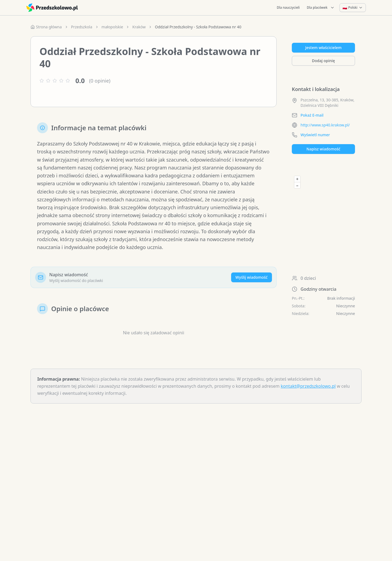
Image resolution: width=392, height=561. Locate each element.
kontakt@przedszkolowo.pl (308, 386)
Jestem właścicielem (323, 48)
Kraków (139, 27)
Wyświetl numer (315, 135)
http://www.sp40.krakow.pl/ (325, 125)
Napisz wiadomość (323, 149)
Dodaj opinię (323, 61)
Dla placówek (321, 7)
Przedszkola (82, 27)
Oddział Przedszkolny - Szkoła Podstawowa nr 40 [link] (198, 27)
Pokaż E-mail (312, 115)
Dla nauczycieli (288, 7)
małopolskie (112, 27)
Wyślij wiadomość (252, 277)
